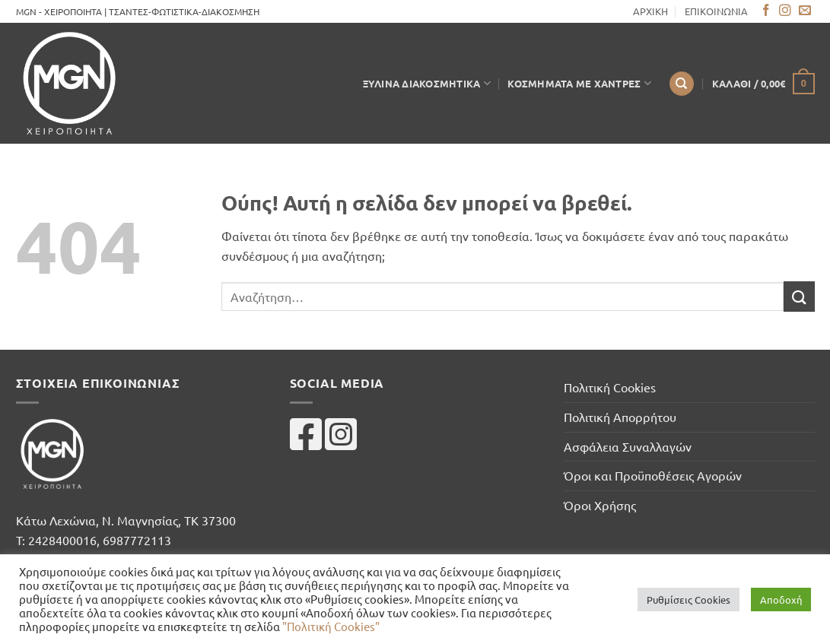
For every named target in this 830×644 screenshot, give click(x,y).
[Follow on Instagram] (785, 11)
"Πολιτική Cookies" (331, 626)
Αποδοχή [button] (781, 600)
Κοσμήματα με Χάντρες (579, 83)
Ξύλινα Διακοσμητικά (427, 83)
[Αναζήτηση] (682, 84)
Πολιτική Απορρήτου (620, 417)
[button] (763, 84)
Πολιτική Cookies (610, 387)
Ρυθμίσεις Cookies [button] (688, 600)
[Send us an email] (805, 11)
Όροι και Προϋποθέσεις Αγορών (653, 475)
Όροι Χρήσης (600, 505)
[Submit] (799, 296)
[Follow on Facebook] (766, 11)
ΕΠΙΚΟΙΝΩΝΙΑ (716, 11)
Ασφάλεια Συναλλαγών (628, 446)
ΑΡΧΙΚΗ (650, 11)
